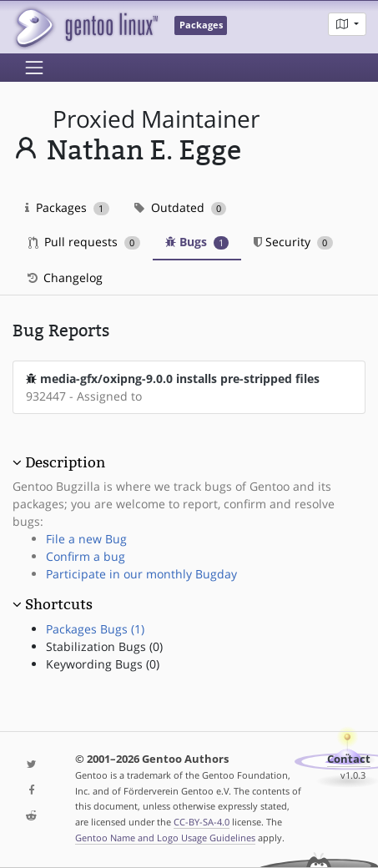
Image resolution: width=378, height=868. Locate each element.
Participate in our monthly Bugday (141, 574)
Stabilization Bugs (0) (104, 646)
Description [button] (65, 462)
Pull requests (84, 242)
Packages (67, 207)
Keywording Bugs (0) (103, 664)
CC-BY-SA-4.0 (202, 822)
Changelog (64, 278)
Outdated (181, 207)
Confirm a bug (86, 556)
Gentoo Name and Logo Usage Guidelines (165, 838)
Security (293, 242)
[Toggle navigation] (34, 68)
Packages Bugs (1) (95, 629)
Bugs (197, 242)
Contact (349, 759)
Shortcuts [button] (59, 604)
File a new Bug (86, 539)
